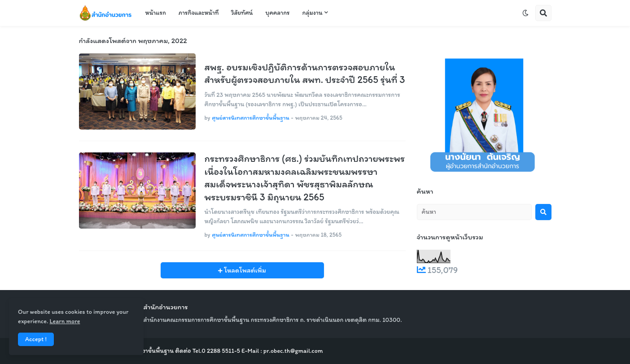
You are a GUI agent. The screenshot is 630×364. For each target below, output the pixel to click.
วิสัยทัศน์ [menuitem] (242, 13)
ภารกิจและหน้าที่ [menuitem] (199, 13)
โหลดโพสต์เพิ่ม (244, 270)
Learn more (65, 321)
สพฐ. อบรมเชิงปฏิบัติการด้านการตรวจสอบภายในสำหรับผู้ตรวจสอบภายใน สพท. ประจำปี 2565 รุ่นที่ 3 (305, 74)
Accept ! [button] (36, 339)
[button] (525, 13)
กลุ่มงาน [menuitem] (313, 13)
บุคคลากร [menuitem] (277, 13)
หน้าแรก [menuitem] (156, 13)
